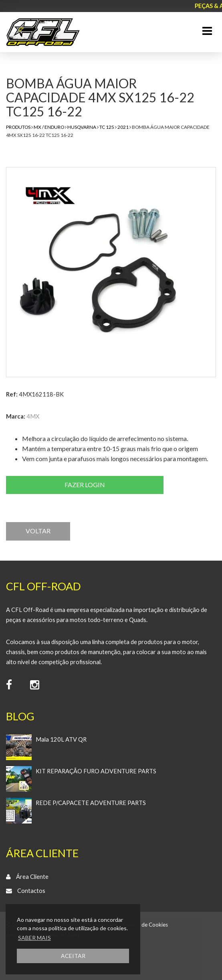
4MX (33, 416)
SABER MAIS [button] (34, 938)
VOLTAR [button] (38, 531)
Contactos (31, 891)
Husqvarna (82, 127)
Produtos (18, 127)
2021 (123, 127)
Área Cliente (32, 877)
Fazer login (85, 485)
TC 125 (107, 127)
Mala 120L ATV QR (61, 739)
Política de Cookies (145, 925)
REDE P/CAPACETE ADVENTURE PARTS (91, 803)
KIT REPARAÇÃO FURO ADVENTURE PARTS (96, 771)
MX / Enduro (49, 127)
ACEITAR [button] (73, 956)
